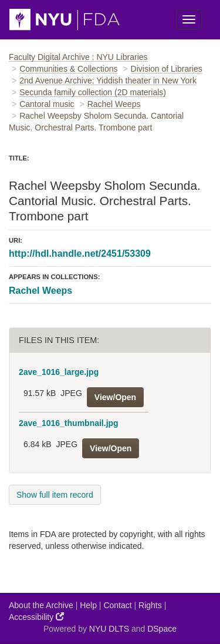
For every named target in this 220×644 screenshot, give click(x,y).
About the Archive (41, 605)
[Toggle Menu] (189, 19)
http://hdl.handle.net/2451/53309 (80, 254)
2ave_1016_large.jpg (59, 372)
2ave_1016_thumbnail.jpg (69, 423)
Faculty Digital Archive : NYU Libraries (78, 57)
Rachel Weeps (114, 104)
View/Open (115, 397)
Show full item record (55, 495)
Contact (117, 605)
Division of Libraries (167, 69)
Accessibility (36, 617)
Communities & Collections (68, 69)
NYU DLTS (109, 629)
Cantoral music (47, 104)
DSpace (162, 629)
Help (88, 605)
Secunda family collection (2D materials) (93, 92)
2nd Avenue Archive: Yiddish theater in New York (108, 80)
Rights (150, 605)
